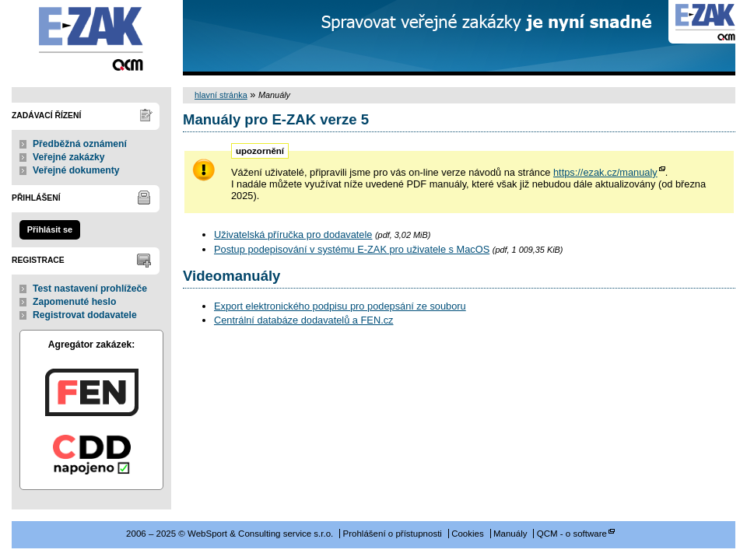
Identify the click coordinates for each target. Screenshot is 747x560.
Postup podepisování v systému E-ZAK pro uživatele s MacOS (352, 249)
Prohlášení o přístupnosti (393, 534)
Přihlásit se (50, 229)
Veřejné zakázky (69, 157)
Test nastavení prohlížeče (90, 289)
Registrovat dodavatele (85, 315)
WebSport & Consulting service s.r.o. (91, 38)
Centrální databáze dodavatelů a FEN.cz (303, 320)
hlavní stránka (221, 95)
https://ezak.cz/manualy (605, 172)
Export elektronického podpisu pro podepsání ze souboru (340, 306)
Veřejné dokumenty (76, 170)
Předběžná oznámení (80, 144)
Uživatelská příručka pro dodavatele (293, 234)
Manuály (510, 534)
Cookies (468, 534)
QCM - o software (572, 534)
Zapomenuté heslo (74, 302)
